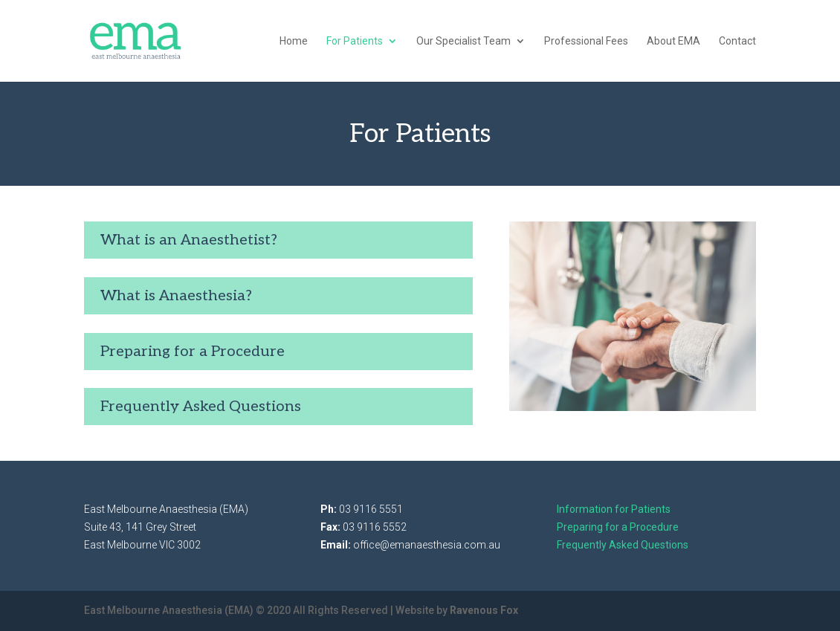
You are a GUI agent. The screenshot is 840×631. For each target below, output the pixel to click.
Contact (737, 41)
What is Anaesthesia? (176, 296)
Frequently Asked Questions (201, 407)
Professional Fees (586, 41)
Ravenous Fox (484, 610)
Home (294, 41)
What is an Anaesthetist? (189, 240)
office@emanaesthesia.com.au (427, 545)
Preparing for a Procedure (193, 352)
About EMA (673, 41)
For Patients (355, 41)
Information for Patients (614, 509)
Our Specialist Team (463, 41)
